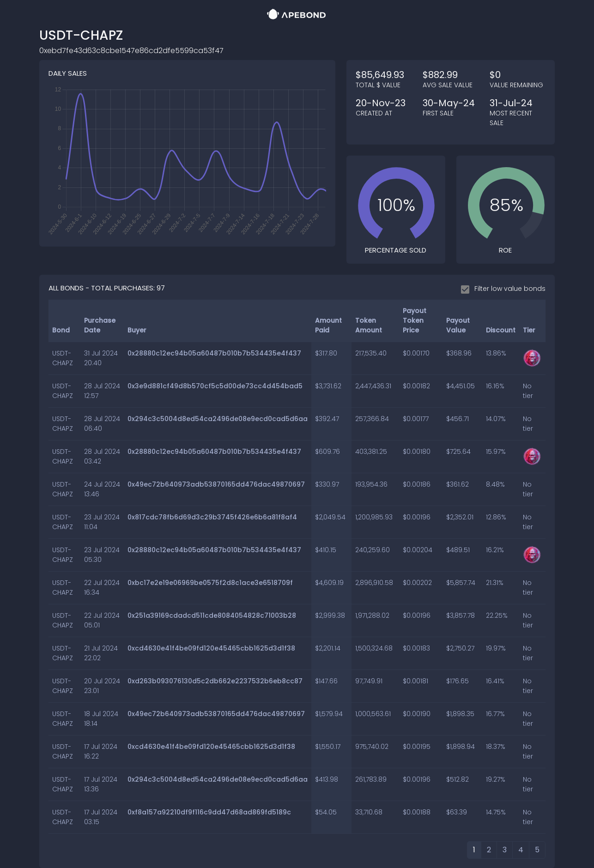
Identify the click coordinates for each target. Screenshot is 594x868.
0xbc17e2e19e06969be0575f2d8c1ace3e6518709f (210, 583)
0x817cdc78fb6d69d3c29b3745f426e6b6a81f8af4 (212, 517)
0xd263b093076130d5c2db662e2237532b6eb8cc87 (215, 681)
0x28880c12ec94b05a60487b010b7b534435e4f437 (214, 353)
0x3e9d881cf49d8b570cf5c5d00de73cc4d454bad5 (215, 386)
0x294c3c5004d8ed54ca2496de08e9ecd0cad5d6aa (218, 419)
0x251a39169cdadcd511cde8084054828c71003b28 (212, 615)
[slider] (396, 205)
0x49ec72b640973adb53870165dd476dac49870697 (216, 484)
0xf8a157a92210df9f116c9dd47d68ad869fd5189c (209, 812)
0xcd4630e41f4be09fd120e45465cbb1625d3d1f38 (211, 648)
